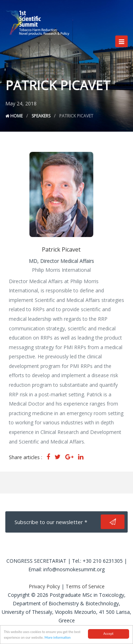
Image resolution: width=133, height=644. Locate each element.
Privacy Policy (44, 586)
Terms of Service (85, 586)
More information (57, 638)
